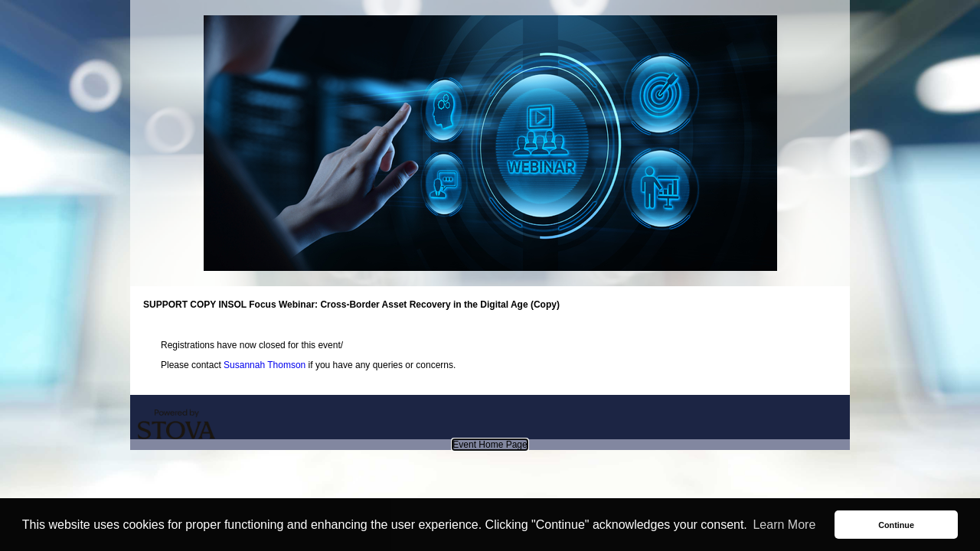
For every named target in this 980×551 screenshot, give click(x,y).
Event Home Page (490, 445)
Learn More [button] (784, 525)
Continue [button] (896, 525)
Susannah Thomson (265, 365)
